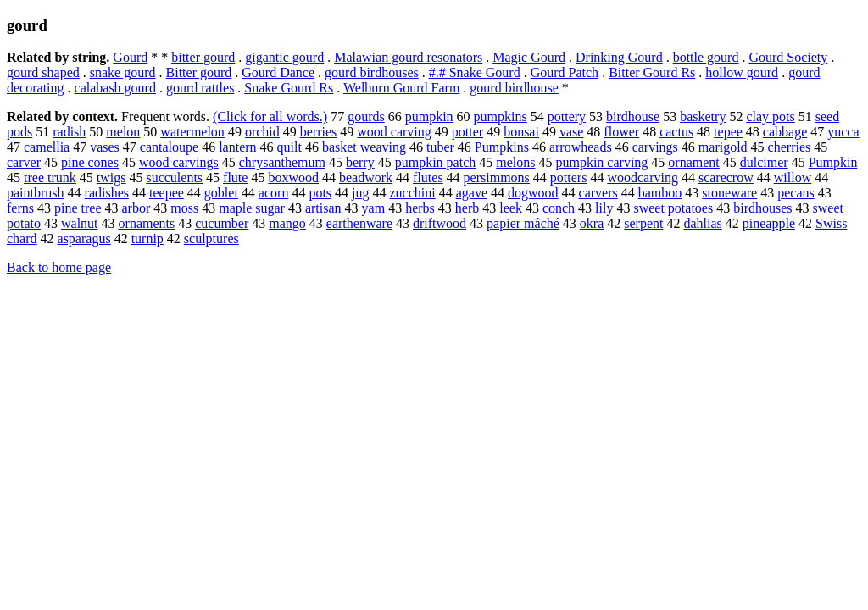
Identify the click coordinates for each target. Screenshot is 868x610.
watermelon (192, 132)
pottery (567, 116)
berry (360, 162)
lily (604, 208)
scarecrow (726, 177)
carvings (655, 147)
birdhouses (762, 208)
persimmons (497, 177)
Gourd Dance (278, 72)
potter (467, 132)
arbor (136, 208)
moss (184, 208)
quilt (289, 147)
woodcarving (643, 177)
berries (319, 132)
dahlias (702, 223)
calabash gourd (115, 88)
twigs (111, 177)
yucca (843, 132)
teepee (167, 193)
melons (515, 162)
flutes (428, 177)
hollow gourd (742, 72)
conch (559, 208)
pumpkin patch (436, 162)
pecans (796, 193)
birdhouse (633, 116)
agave (472, 193)
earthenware (359, 223)
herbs (420, 208)
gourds (366, 116)
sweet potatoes (673, 208)
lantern (237, 147)
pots (320, 193)
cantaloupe (169, 147)
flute (235, 177)
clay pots (770, 116)
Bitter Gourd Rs (652, 72)
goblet (221, 193)
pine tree (78, 208)
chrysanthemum (282, 162)
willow (793, 177)
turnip (147, 238)
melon (123, 132)
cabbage (785, 132)
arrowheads (581, 147)
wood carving (394, 132)
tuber (440, 147)
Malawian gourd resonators (408, 57)
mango (287, 223)
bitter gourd (203, 57)
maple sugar (252, 208)
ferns (20, 208)
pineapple (769, 223)
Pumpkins (502, 147)
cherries (790, 147)
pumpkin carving (601, 162)
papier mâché (523, 223)
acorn (274, 193)
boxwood (293, 177)
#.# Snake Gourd (475, 72)
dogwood (533, 193)
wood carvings (179, 162)
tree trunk (50, 177)
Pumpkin (833, 162)
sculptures (211, 238)
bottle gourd (706, 57)
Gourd (130, 57)
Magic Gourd (529, 57)
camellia (47, 147)
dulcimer (764, 162)
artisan (323, 208)
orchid (262, 132)
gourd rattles (200, 88)
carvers (598, 193)
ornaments (147, 223)
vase (571, 132)
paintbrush (36, 193)
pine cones (90, 162)
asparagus (84, 238)
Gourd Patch (565, 72)
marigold (723, 147)
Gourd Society (788, 57)
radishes (107, 193)
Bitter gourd (199, 72)
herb (467, 208)
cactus (676, 132)
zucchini (413, 193)
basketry (703, 116)
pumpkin (429, 116)
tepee (728, 132)
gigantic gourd (284, 57)
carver (24, 162)
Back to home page (59, 267)
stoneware (729, 193)
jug (360, 193)
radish (69, 132)
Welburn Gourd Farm (401, 88)
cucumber (222, 223)
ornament (693, 162)
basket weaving (364, 147)
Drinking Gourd (619, 57)
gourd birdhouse (514, 88)
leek (511, 208)
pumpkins (501, 116)
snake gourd (123, 72)
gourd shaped (43, 72)
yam (374, 208)
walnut (80, 223)
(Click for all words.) (270, 116)
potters (569, 177)
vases (105, 147)
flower (621, 132)
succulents (174, 177)
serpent (643, 223)
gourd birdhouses (372, 72)
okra (592, 223)
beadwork (366, 177)
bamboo (660, 193)
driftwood (440, 223)
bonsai (521, 132)
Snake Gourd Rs (289, 88)
